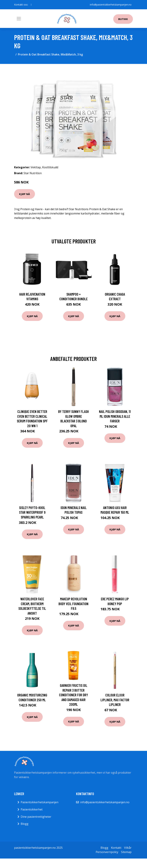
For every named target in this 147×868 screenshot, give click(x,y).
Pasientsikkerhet (32, 809)
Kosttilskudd (50, 167)
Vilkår (128, 848)
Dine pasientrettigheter (36, 817)
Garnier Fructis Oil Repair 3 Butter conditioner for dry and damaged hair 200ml (73, 695)
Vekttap (36, 167)
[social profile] (31, 5)
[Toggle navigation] (19, 19)
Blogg (25, 824)
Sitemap (126, 852)
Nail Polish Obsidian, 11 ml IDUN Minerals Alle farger (115, 416)
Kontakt (116, 848)
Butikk (123, 19)
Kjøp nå (25, 194)
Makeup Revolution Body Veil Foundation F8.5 (73, 604)
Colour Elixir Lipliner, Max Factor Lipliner (115, 700)
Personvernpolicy (107, 852)
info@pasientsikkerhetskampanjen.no (111, 5)
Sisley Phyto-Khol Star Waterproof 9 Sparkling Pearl (32, 512)
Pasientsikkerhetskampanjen (40, 802)
